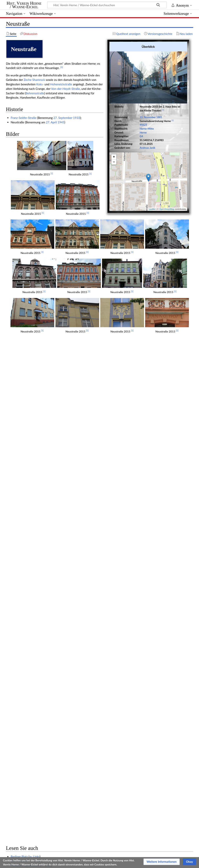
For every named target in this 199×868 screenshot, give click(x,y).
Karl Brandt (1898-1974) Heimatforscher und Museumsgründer (52, 464)
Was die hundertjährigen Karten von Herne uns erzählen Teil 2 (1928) (55, 646)
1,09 (65, 732)
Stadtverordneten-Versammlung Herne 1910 (39, 668)
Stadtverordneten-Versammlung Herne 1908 (39, 588)
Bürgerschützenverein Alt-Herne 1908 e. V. (38, 597)
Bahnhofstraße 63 (22, 615)
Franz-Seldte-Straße (24, 118)
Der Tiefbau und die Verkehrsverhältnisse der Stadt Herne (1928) (52, 557)
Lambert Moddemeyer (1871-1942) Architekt (40, 655)
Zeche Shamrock (34, 80)
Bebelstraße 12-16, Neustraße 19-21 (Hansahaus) (43, 664)
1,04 (39, 732)
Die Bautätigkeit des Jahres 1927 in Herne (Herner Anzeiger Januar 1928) (58, 641)
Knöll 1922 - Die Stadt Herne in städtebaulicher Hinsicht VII (49, 628)
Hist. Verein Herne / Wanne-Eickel (24, 5)
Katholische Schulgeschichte (29, 633)
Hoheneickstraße (61, 84)
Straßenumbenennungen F (28, 535)
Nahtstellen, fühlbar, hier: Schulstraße (35, 570)
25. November (20, 517)
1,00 (19, 732)
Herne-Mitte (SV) (45, 766)
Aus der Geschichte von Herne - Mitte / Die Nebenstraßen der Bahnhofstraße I (62, 539)
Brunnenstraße (20, 446)
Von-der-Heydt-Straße (66, 89)
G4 (141, 136)
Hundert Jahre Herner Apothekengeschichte (39, 579)
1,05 (44, 732)
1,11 (75, 732)
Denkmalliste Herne (24, 575)
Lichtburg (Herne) (22, 530)
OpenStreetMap (167, 209)
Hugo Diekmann (21, 681)
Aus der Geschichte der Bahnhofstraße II (37, 508)
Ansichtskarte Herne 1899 (28, 513)
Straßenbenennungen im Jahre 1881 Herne (38, 624)
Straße (27, 766)
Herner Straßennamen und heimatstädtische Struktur (45, 522)
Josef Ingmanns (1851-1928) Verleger (35, 673)
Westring (17, 482)
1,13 (85, 732)
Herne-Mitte (147, 129)
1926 (14, 486)
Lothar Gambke (21, 637)
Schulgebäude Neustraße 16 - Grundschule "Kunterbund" (48, 584)
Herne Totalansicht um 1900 (29, 708)
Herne (143, 133)
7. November (19, 561)
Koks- (40, 84)
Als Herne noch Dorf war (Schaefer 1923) (37, 677)
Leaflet (152, 209)
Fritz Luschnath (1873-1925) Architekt (35, 650)
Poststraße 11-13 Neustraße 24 (31, 699)
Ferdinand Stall (20, 695)
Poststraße (18, 473)
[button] (162, 862)
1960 (14, 495)
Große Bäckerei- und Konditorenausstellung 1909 (43, 712)
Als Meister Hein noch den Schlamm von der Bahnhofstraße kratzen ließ (57, 704)
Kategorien (13, 766)
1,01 (24, 732)
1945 (61, 122)
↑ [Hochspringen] (15, 737)
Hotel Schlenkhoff (22, 477)
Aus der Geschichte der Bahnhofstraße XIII (38, 548)
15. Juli (15, 552)
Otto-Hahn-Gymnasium (26, 455)
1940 (14, 504)
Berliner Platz (19, 442)
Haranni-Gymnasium (24, 459)
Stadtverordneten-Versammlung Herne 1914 (39, 619)
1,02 (29, 732)
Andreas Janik (148, 148)
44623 (143, 125)
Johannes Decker (22, 606)
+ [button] (114, 157)
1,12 (80, 732)
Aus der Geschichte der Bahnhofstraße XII (38, 544)
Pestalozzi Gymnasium (25, 450)
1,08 (60, 732)
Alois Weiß (18, 526)
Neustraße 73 (20, 686)
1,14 (90, 732)
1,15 (95, 732)
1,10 (70, 732)
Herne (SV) (66, 766)
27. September (63, 118)
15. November (148, 117)
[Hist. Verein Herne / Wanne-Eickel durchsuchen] (107, 5)
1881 (159, 117)
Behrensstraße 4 (21, 690)
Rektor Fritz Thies (22, 659)
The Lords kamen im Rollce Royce (32, 601)
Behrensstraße (35, 93)
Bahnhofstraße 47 (22, 610)
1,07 (55, 732)
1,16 (100, 732)
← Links (34, 442)
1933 (76, 118)
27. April (51, 122)
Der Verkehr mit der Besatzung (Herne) (36, 490)
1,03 (34, 732)
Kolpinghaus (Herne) (24, 468)
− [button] (114, 162)
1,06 (49, 732)
